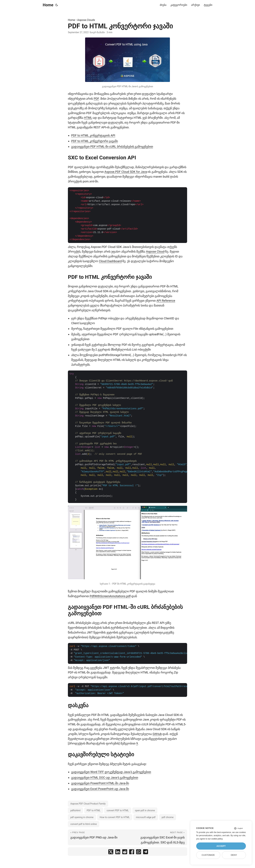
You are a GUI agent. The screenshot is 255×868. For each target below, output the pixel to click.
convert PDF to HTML (118, 810)
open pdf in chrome (145, 810)
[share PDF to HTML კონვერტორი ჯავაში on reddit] (125, 852)
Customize (208, 855)
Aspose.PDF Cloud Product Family (88, 804)
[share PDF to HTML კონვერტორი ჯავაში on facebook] (132, 852)
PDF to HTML (94, 810)
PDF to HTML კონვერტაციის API (93, 135)
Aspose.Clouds (86, 20)
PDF (96, 99)
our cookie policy (215, 839)
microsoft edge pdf (146, 817)
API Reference (166, 301)
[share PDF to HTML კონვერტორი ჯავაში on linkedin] (118, 852)
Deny (234, 855)
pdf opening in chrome (82, 817)
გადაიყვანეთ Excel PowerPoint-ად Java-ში (100, 789)
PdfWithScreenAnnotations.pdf (110, 596)
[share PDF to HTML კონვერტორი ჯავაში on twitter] (111, 852)
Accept (221, 846)
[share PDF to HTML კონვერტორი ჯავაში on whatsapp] (139, 852)
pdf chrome (168, 817)
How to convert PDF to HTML (115, 817)
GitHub (157, 734)
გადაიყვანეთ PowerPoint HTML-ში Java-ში (100, 783)
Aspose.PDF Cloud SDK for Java (126, 172)
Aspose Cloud (155, 251)
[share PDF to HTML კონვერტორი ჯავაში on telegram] (146, 852)
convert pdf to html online (84, 824)
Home (48, 5)
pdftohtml (75, 810)
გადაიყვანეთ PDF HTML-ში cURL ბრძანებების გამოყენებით (112, 147)
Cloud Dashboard (110, 261)
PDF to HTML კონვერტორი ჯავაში (95, 141)
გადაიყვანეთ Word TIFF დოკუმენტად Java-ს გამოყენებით (111, 772)
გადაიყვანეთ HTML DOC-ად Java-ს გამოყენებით (105, 778)
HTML (88, 118)
